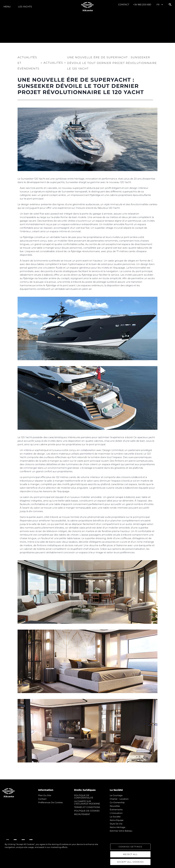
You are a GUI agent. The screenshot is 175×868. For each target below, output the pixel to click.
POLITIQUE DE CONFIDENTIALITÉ (84, 797)
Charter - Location (119, 799)
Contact (124, 5)
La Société (115, 817)
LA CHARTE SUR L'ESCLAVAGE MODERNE (87, 802)
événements (116, 810)
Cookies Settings (130, 847)
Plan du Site (45, 795)
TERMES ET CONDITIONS (87, 807)
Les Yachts (25, 7)
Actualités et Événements (28, 62)
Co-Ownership (117, 802)
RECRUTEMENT (82, 814)
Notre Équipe (117, 820)
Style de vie (116, 824)
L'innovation (116, 813)
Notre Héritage (118, 827)
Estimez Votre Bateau (121, 831)
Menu (7, 7)
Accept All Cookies (130, 862)
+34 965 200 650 (142, 5)
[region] (87, 854)
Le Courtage (116, 795)
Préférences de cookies (50, 802)
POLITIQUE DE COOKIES (87, 811)
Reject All (130, 854)
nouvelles (115, 806)
